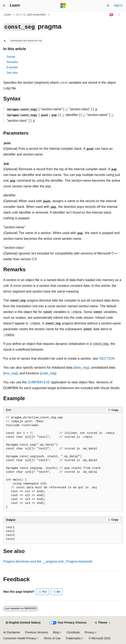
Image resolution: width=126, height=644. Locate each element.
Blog (56, 632)
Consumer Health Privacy (20, 638)
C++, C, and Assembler (31, 15)
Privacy (90, 632)
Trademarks (73, 638)
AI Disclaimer (12, 632)
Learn (8, 15)
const (64, 83)
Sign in (118, 5)
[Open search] (108, 6)
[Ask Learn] (112, 15)
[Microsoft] (63, 6)
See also (12, 73)
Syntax (11, 57)
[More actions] (119, 15)
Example (12, 67)
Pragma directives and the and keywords (48, 561)
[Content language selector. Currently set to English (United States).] (23, 623)
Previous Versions (36, 632)
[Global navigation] (4, 6)
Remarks (12, 62)
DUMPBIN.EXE (39, 382)
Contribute (73, 632)
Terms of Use (52, 638)
